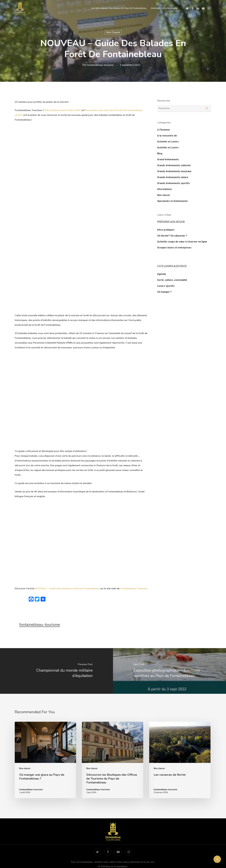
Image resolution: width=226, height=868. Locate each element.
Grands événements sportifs (174, 183)
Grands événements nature (173, 177)
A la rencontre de (167, 136)
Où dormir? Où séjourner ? (172, 236)
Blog (160, 153)
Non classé (113, 32)
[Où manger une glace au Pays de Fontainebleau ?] (45, 760)
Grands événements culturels (174, 165)
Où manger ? (164, 292)
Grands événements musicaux (174, 171)
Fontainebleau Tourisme (134, 588)
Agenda (162, 274)
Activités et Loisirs (168, 142)
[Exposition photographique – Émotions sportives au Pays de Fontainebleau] (169, 671)
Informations (165, 189)
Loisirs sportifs (166, 286)
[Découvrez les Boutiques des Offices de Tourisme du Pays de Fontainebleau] (113, 760)
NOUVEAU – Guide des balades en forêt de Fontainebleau (67, 588)
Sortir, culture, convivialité (172, 280)
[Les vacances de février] (180, 760)
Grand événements (168, 159)
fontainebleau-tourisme (100, 65)
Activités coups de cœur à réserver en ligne (182, 242)
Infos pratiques (166, 230)
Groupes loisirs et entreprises (174, 248)
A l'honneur (164, 130)
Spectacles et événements (172, 201)
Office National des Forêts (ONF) (63, 110)
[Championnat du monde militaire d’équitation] (57, 671)
